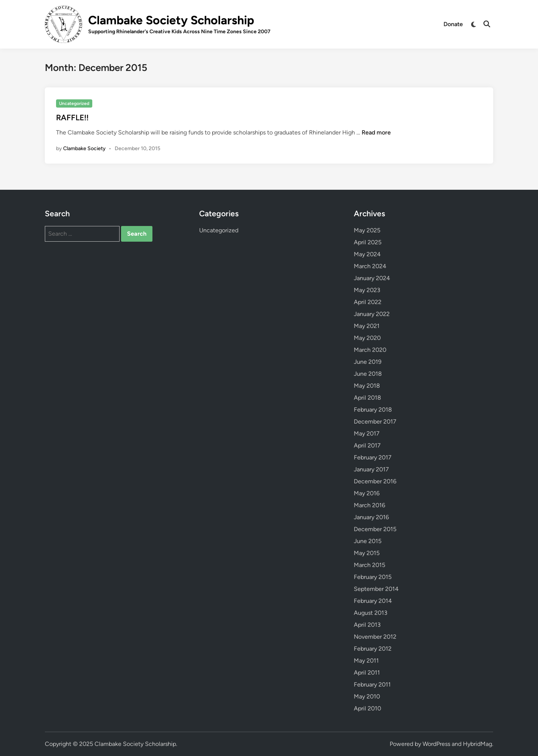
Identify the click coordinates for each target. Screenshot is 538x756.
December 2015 (375, 529)
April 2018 (367, 398)
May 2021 (367, 326)
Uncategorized (74, 103)
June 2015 (368, 541)
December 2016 (375, 481)
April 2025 (368, 242)
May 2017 (367, 433)
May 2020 (367, 338)
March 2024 (370, 266)
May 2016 (367, 493)
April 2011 (367, 673)
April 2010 (367, 708)
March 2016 (370, 505)
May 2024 (367, 254)
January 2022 (372, 314)
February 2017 (373, 457)
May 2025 (367, 230)
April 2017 (367, 445)
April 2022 (368, 302)
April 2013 (367, 625)
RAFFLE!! (72, 117)
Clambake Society (84, 148)
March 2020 (370, 350)
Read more (376, 132)
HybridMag (477, 744)
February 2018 (373, 410)
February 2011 (372, 684)
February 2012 (373, 649)
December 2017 (375, 422)
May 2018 (367, 386)
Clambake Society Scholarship (171, 20)
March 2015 (370, 565)
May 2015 (367, 553)
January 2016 (371, 517)
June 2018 (368, 374)
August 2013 (371, 613)
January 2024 (372, 278)
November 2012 (375, 637)
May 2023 (367, 290)
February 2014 (373, 601)
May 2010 (367, 696)
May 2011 (366, 661)
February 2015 (373, 577)
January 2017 (371, 469)
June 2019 (368, 362)
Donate (453, 24)
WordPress (436, 744)
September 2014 (376, 589)
